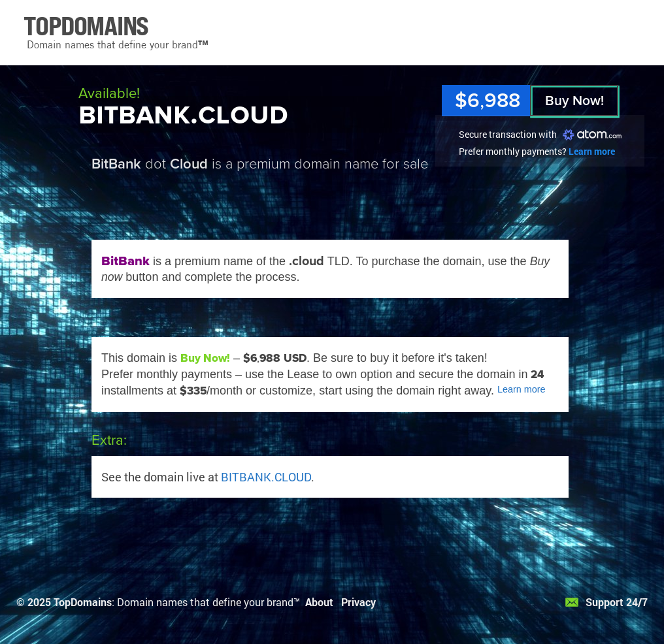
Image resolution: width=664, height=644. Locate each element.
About (319, 602)
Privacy (358, 602)
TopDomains (83, 602)
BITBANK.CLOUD (266, 477)
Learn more (592, 151)
